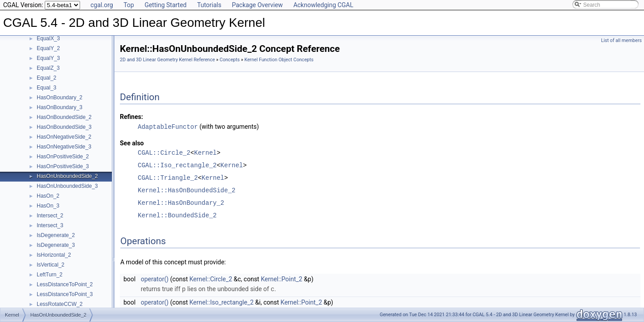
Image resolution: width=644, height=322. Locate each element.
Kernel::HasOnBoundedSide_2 (186, 190)
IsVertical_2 (51, 265)
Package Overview (257, 5)
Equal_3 (47, 88)
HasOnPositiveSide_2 (63, 157)
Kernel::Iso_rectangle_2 (222, 301)
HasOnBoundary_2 (59, 97)
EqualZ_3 (48, 68)
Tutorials (209, 5)
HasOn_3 (48, 206)
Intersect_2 (50, 216)
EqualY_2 (48, 48)
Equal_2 (47, 78)
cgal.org (102, 5)
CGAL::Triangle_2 (168, 177)
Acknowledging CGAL (323, 5)
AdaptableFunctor (168, 126)
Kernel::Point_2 (282, 279)
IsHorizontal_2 (54, 255)
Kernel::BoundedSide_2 (177, 215)
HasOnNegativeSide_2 (64, 137)
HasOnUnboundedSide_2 (67, 176)
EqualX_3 (48, 38)
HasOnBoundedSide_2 (64, 117)
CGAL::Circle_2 (164, 152)
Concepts (230, 60)
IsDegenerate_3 (56, 245)
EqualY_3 (48, 58)
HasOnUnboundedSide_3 (67, 186)
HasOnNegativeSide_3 (64, 147)
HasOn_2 (48, 196)
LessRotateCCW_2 (60, 304)
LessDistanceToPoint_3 (65, 294)
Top (129, 5)
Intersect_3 (50, 225)
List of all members (621, 40)
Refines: (131, 117)
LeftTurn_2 (50, 275)
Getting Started (165, 5)
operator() (155, 279)
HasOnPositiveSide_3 (63, 166)
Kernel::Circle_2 (211, 279)
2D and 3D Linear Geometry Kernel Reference (167, 60)
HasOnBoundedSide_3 (64, 127)
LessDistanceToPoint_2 (65, 284)
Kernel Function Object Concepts (279, 60)
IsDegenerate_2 (56, 235)
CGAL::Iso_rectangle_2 (177, 165)
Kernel (205, 152)
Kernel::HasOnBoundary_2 (181, 202)
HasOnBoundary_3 (59, 107)
